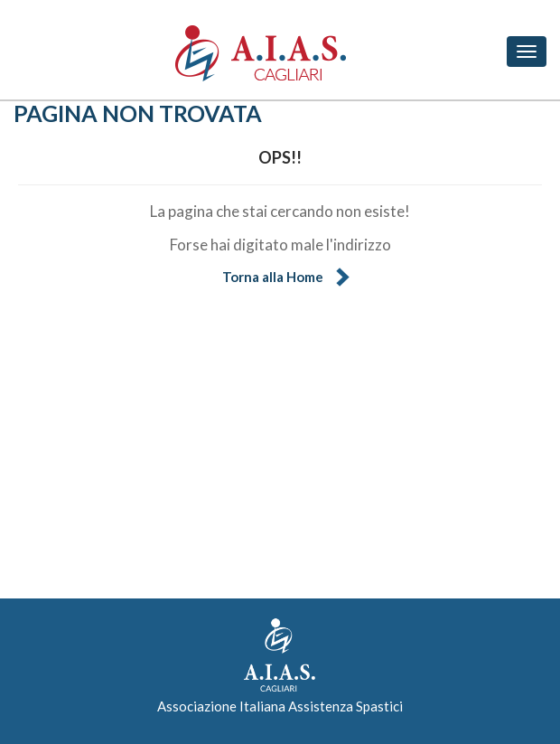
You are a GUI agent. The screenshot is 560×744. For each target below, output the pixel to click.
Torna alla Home (273, 277)
